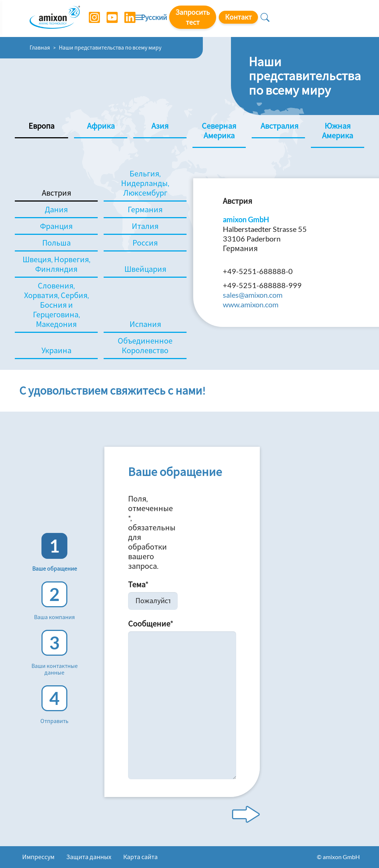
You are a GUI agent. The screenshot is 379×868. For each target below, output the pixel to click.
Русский (215, 19)
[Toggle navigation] (189, 18)
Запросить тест (261, 18)
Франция (56, 226)
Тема (138, 584)
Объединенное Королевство (145, 345)
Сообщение (151, 624)
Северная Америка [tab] (219, 131)
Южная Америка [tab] (338, 131)
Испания (145, 324)
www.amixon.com (251, 304)
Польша (56, 243)
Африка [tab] (101, 126)
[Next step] (246, 814)
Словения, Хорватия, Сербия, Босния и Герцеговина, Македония (56, 305)
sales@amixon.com (253, 295)
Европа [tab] (41, 126)
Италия (145, 226)
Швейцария (145, 269)
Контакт (315, 18)
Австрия (56, 193)
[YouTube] (108, 18)
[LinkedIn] (126, 18)
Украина (56, 350)
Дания (56, 209)
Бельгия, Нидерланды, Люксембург (145, 183)
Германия (145, 209)
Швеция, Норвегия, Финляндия (56, 264)
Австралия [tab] (279, 126)
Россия (145, 243)
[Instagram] (91, 18)
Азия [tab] (160, 126)
